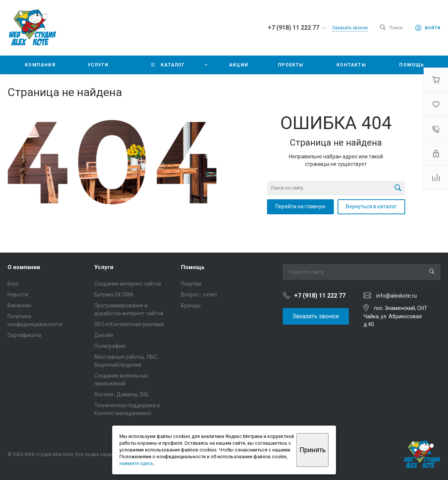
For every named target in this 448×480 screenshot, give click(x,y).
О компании (24, 267)
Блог (13, 284)
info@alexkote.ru (397, 296)
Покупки (191, 284)
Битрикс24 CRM (114, 295)
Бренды (191, 305)
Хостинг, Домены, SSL (122, 394)
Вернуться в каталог (371, 206)
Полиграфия (110, 346)
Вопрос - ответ (199, 295)
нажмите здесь (137, 463)
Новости (18, 295)
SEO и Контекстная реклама (129, 324)
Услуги (104, 267)
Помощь (193, 267)
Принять (312, 450)
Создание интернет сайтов (128, 284)
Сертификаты (24, 335)
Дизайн (104, 335)
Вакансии (19, 305)
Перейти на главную (300, 206)
